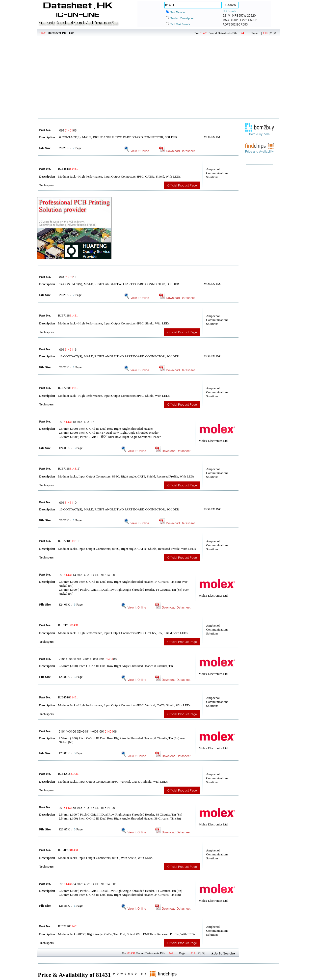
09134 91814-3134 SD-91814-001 (88, 884)
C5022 (252, 20)
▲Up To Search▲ (223, 953)
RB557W (240, 15)
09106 (68, 130)
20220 (251, 15)
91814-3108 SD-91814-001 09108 (88, 659)
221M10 (228, 15)
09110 (68, 502)
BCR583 (242, 24)
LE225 (243, 20)
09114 (68, 277)
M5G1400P (230, 20)
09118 (68, 349)
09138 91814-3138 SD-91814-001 (88, 808)
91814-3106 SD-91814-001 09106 (88, 731)
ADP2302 (229, 24)
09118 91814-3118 (77, 422)
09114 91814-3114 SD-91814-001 (88, 575)
